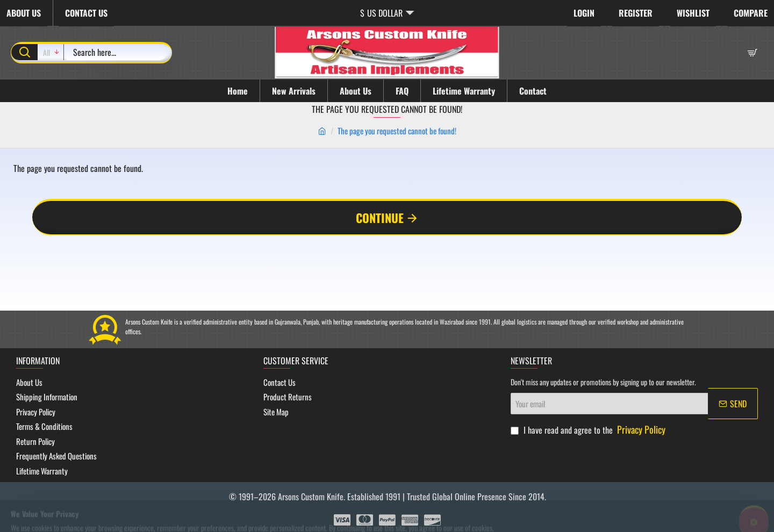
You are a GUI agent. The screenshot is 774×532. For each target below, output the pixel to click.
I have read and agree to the (589, 430)
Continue (380, 218)
